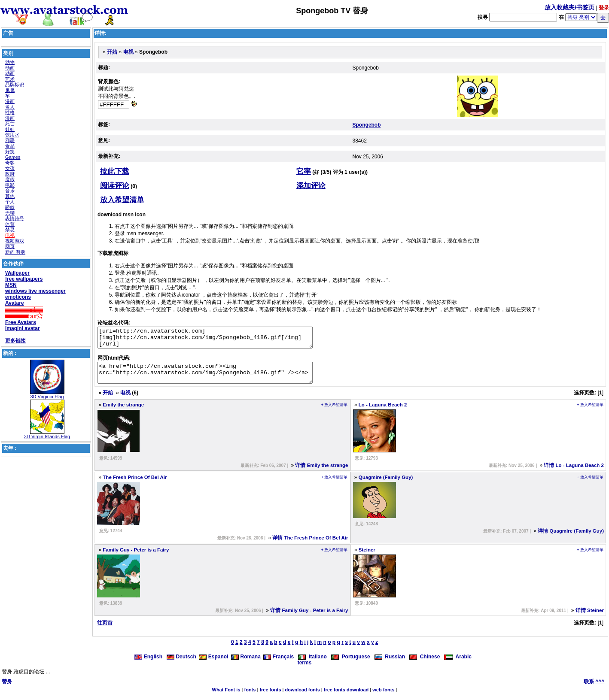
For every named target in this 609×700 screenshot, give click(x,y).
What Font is (226, 697)
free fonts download (346, 697)
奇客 (10, 163)
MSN (11, 285)
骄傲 (10, 207)
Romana (246, 664)
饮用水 (12, 135)
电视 (10, 235)
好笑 (10, 152)
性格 (10, 112)
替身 (7, 689)
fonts (250, 697)
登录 (604, 8)
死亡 (10, 124)
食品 (10, 146)
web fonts (383, 697)
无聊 (10, 213)
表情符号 (15, 218)
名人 (10, 107)
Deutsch (181, 664)
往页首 (105, 630)
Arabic (458, 664)
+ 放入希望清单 (335, 412)
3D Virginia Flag (47, 397)
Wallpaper (17, 273)
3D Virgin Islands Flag (47, 436)
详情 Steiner (590, 618)
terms (305, 670)
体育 (10, 224)
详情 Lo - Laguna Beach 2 (574, 473)
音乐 (10, 191)
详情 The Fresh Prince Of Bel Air (310, 545)
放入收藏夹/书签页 (569, 7)
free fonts (270, 697)
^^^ (600, 689)
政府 (10, 174)
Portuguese (351, 664)
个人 (10, 202)
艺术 (10, 79)
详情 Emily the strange (321, 473)
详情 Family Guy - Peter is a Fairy (309, 618)
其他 (10, 196)
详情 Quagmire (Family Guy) (571, 539)
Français (279, 664)
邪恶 (10, 140)
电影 (10, 185)
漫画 (10, 101)
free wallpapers (24, 279)
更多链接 (15, 341)
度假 (10, 179)
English (149, 664)
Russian (390, 664)
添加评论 (311, 186)
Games (13, 157)
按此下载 (115, 171)
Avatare (15, 303)
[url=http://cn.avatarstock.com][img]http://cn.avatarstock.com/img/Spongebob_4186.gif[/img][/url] (218, 339)
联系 (589, 689)
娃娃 (10, 129)
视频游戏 (15, 241)
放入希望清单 (122, 200)
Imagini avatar (23, 328)
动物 (10, 62)
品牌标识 (15, 85)
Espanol (213, 664)
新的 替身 (15, 252)
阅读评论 (115, 186)
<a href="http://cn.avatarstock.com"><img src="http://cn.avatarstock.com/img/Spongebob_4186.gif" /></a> (218, 379)
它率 (304, 171)
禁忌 (10, 230)
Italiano (312, 664)
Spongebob (367, 125)
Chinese (425, 664)
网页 (10, 246)
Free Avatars (21, 322)
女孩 (10, 168)
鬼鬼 (10, 90)
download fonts (302, 697)
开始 (112, 52)
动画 (10, 68)
